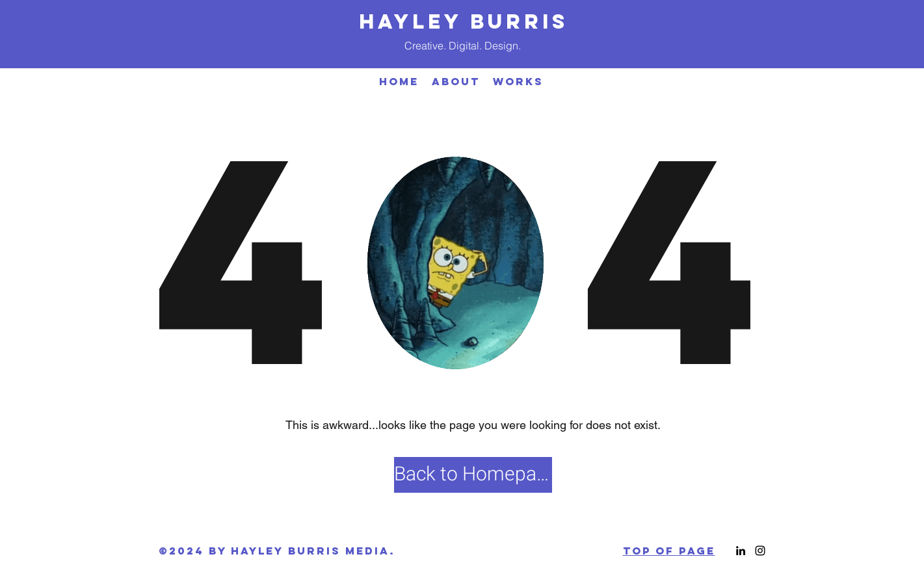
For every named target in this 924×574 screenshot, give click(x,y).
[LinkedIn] (771, 81)
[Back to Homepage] (473, 475)
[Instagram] (790, 81)
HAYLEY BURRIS (464, 21)
